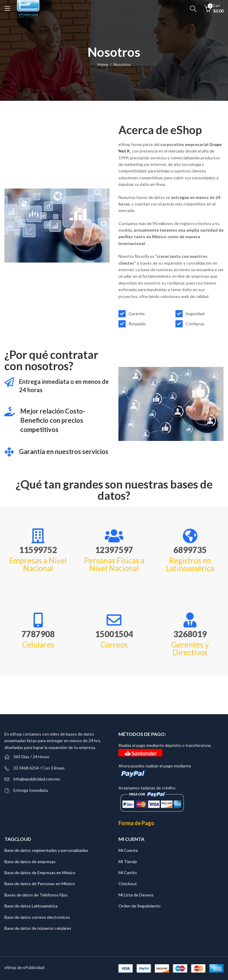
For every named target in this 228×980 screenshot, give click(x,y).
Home (103, 64)
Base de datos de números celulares (38, 928)
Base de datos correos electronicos (37, 917)
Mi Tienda (128, 862)
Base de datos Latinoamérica (31, 906)
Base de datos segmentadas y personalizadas (46, 850)
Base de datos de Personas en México (40, 884)
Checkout (128, 884)
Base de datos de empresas (30, 862)
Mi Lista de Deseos (136, 895)
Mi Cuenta (128, 850)
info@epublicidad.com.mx (37, 779)
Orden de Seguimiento (140, 906)
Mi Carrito (128, 873)
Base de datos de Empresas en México (40, 873)
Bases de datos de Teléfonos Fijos (36, 895)
